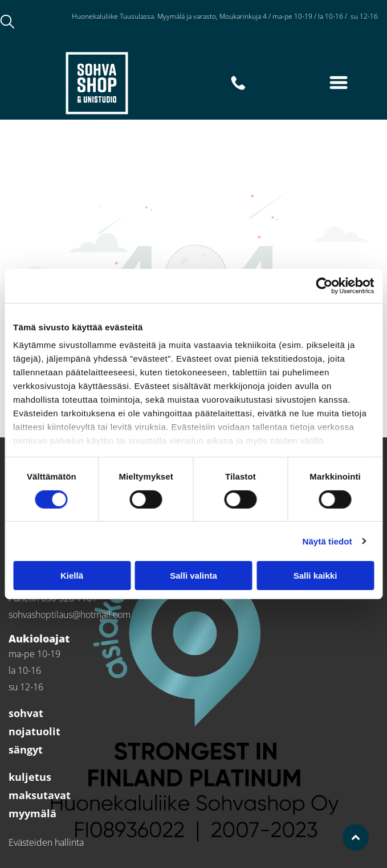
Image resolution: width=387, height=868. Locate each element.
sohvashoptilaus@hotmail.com (70, 615)
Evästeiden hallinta (46, 842)
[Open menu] (339, 83)
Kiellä (72, 576)
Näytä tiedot (327, 541)
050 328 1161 (95, 29)
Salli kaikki (315, 576)
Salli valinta (193, 576)
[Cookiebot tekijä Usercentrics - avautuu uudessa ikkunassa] (324, 286)
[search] (7, 23)
